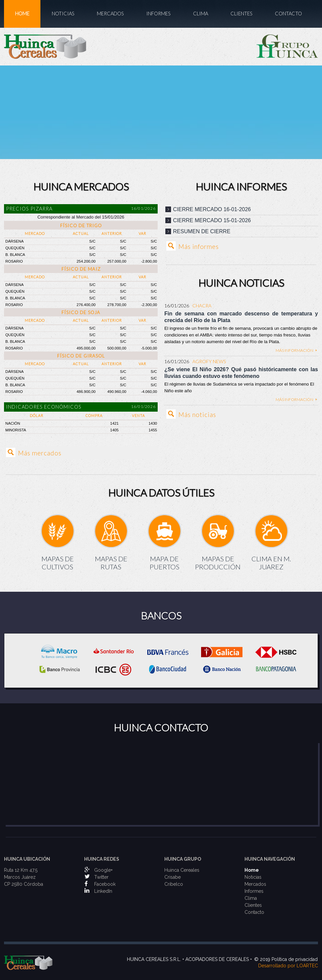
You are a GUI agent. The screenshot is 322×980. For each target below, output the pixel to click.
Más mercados (40, 453)
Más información (294, 350)
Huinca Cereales (182, 870)
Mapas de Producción (218, 563)
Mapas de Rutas (111, 563)
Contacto (288, 14)
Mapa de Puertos (165, 563)
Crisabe (173, 877)
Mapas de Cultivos (58, 563)
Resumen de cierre (202, 231)
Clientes (241, 14)
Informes (158, 14)
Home (22, 14)
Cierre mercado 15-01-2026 (212, 220)
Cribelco (174, 884)
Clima (201, 14)
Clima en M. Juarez (271, 563)
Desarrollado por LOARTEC (288, 966)
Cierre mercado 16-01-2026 (212, 209)
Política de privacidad (295, 959)
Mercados (110, 14)
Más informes (199, 247)
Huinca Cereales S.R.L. (154, 959)
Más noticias (197, 415)
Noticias (63, 14)
